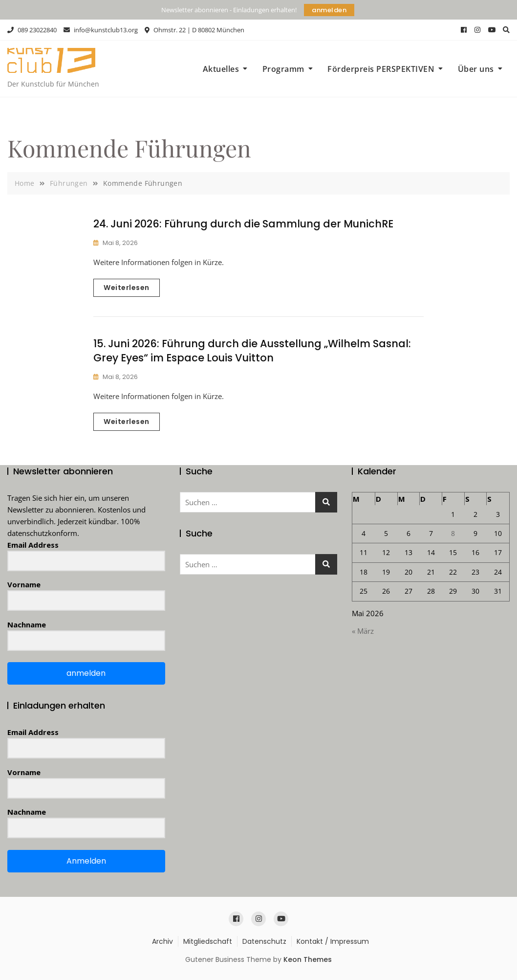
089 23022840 (32, 30)
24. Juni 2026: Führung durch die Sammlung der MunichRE (243, 224)
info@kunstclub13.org (101, 30)
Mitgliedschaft (208, 941)
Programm (283, 69)
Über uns (476, 69)
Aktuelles (221, 69)
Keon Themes (308, 959)
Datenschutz (264, 941)
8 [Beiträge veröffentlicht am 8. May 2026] (453, 533)
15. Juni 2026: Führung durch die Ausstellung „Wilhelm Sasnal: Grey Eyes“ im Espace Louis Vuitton (252, 351)
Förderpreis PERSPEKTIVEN (381, 69)
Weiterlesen (127, 288)
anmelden (329, 10)
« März (363, 631)
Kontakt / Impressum (333, 941)
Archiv (162, 941)
